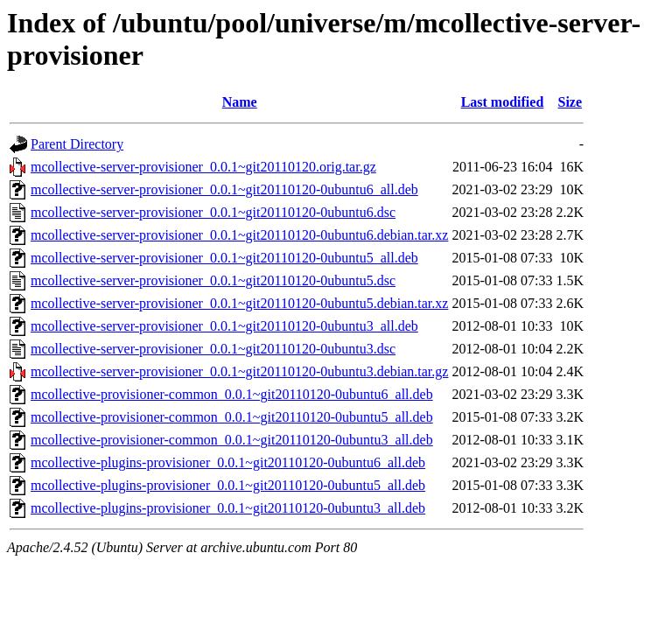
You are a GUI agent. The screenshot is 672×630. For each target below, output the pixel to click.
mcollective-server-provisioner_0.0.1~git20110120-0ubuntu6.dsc (213, 212)
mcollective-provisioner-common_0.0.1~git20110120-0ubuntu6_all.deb (232, 394)
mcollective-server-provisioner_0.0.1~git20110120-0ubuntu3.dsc (213, 349)
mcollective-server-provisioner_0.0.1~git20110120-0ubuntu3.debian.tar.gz (239, 371)
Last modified (503, 102)
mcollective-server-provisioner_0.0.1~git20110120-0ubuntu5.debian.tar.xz (239, 303)
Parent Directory (77, 144)
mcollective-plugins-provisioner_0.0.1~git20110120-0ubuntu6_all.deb (228, 462)
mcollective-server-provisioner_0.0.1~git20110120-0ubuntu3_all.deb (224, 326)
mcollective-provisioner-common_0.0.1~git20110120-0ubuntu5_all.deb (232, 417)
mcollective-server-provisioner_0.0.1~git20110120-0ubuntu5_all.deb (224, 258)
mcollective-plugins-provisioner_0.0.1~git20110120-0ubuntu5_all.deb (228, 485)
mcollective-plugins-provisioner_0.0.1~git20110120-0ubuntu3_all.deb (228, 508)
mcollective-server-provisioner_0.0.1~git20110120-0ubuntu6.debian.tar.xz (239, 235)
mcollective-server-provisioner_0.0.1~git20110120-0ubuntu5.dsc (213, 280)
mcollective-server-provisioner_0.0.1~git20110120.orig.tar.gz (203, 167)
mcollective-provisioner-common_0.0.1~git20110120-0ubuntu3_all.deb (232, 440)
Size (570, 102)
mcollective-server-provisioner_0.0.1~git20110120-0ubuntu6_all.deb (224, 189)
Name (240, 102)
